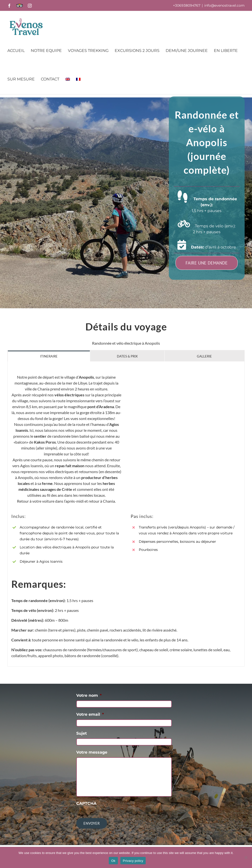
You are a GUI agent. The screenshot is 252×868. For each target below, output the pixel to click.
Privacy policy (133, 861)
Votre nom (89, 695)
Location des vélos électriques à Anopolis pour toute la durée (67, 550)
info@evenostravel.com (224, 5)
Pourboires (148, 550)
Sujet (82, 733)
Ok (113, 861)
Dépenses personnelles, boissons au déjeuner (177, 542)
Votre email (90, 714)
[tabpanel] (126, 514)
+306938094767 (187, 5)
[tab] (49, 356)
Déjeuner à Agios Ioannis (41, 561)
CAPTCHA (86, 803)
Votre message (92, 752)
